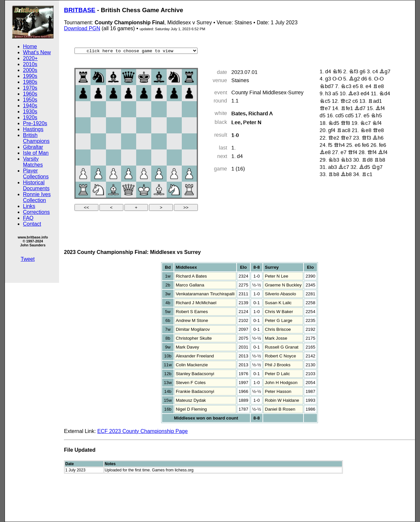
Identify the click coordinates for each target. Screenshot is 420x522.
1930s (30, 112)
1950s (30, 100)
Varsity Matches (33, 162)
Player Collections (36, 174)
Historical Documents (36, 185)
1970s (30, 88)
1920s (30, 117)
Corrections (36, 212)
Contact (32, 224)
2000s (30, 70)
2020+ (30, 58)
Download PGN (82, 28)
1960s (30, 94)
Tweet (28, 259)
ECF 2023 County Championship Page (142, 431)
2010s (30, 64)
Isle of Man (36, 153)
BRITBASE (80, 10)
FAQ (28, 218)
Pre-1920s (35, 123)
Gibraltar (33, 147)
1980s (30, 82)
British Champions (36, 138)
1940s (30, 106)
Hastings (33, 129)
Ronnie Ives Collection (37, 197)
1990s (30, 76)
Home (30, 46)
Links (29, 206)
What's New (37, 52)
